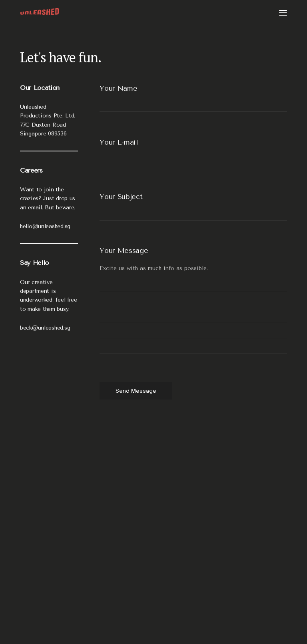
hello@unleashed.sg (45, 226)
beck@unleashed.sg (45, 328)
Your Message (124, 250)
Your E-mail (119, 142)
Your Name (118, 88)
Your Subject (121, 197)
